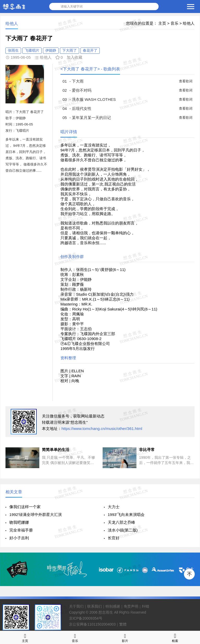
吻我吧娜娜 (19, 522)
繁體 (123, 624)
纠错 (146, 606)
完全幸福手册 (21, 530)
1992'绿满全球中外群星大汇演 (36, 514)
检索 (175, 637)
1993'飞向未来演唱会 (126, 514)
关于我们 (76, 606)
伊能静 (51, 50)
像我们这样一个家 (25, 507)
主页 (162, 23)
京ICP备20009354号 (86, 618)
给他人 (189, 23)
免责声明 (131, 606)
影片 (125, 637)
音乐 (174, 23)
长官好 (114, 538)
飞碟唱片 (32, 50)
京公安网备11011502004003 (92, 624)
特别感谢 (113, 606)
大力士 (114, 507)
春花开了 (90, 50)
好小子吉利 (19, 538)
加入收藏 (74, 57)
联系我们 (95, 606)
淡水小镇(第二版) (123, 530)
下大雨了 (70, 50)
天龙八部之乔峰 (121, 522)
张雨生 (13, 50)
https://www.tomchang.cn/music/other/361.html (102, 429)
